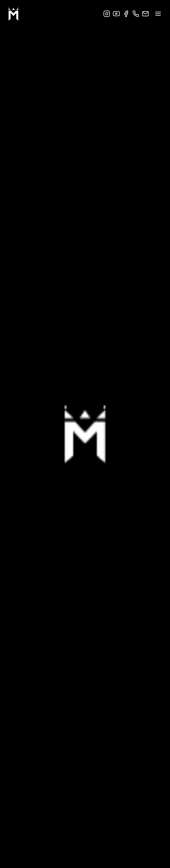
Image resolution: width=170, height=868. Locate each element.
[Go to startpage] (14, 14)
